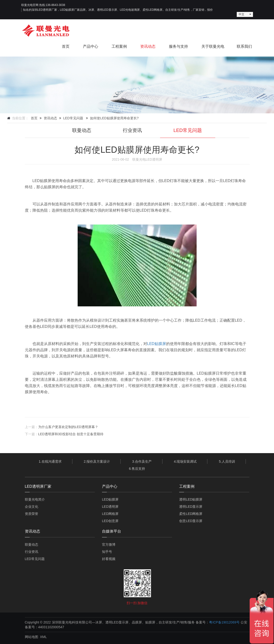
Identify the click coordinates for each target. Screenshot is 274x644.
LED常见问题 (73, 118)
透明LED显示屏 (191, 507)
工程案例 (119, 46)
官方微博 (109, 545)
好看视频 (109, 559)
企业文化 (32, 507)
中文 (242, 14)
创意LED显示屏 (191, 521)
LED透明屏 (110, 507)
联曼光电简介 (35, 499)
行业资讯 (132, 130)
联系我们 (244, 46)
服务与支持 (178, 46)
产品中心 (91, 46)
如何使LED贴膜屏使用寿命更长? (114, 118)
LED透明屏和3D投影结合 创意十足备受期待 (71, 434)
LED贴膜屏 (157, 344)
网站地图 (32, 637)
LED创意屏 (110, 521)
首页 (66, 46)
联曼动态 (82, 130)
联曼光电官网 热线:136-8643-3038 (43, 5)
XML (43, 637)
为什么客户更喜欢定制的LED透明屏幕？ (68, 427)
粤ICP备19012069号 (224, 622)
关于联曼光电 (213, 46)
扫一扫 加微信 (137, 603)
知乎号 (107, 552)
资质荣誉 (32, 514)
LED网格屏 (110, 514)
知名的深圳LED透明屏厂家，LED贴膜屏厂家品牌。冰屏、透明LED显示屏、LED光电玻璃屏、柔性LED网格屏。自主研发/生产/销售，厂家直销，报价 (118, 10)
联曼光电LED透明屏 (147, 159)
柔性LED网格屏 (191, 514)
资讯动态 (148, 46)
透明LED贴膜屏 (191, 499)
